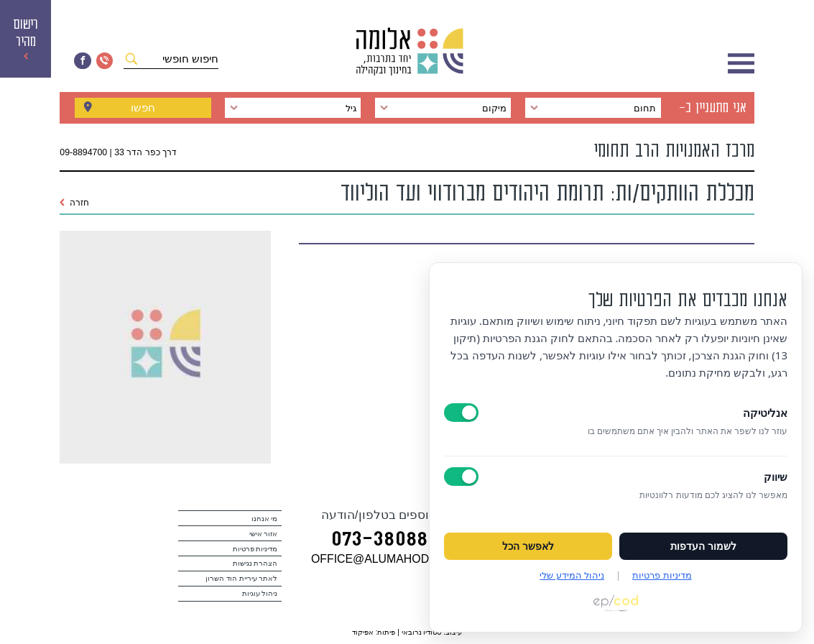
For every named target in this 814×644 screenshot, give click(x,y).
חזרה (74, 203)
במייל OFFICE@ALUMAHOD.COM (400, 559)
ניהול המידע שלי (572, 575)
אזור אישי (264, 534)
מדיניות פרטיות (255, 549)
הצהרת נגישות (255, 563)
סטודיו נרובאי (422, 632)
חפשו (143, 107)
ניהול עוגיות (260, 593)
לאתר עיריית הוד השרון (241, 578)
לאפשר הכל (528, 546)
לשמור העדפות (703, 546)
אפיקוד (363, 632)
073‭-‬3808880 (390, 541)
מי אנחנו (265, 519)
